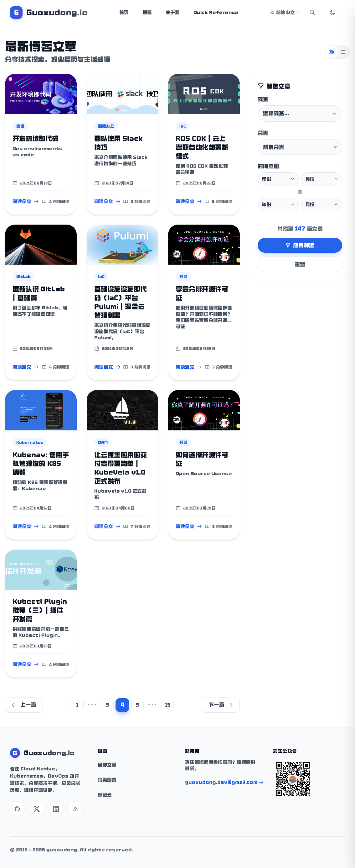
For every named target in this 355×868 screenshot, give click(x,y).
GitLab (23, 277)
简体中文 (285, 13)
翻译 (20, 126)
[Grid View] (332, 52)
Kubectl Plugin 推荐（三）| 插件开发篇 (40, 610)
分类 (263, 133)
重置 (300, 264)
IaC (183, 126)
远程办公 (106, 126)
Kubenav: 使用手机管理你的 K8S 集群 (41, 464)
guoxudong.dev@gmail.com (224, 782)
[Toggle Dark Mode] (332, 13)
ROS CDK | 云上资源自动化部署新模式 (202, 147)
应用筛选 (300, 245)
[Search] (312, 13)
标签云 (105, 795)
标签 (263, 99)
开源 (183, 277)
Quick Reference (216, 13)
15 (168, 705)
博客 (147, 13)
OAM (103, 442)
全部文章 (107, 765)
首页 (124, 13)
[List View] (343, 52)
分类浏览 (107, 780)
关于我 (173, 13)
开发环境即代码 (36, 139)
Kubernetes (30, 442)
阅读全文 (26, 201)
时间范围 (268, 166)
